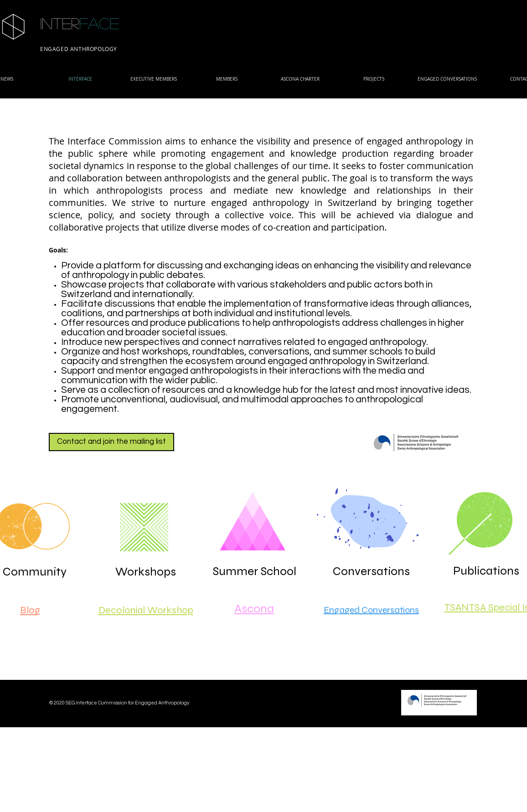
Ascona (254, 609)
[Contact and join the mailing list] (111, 442)
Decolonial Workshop (146, 610)
